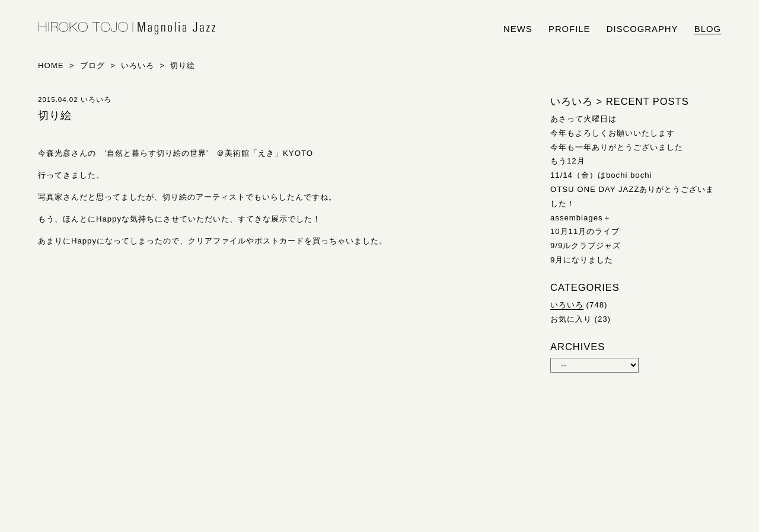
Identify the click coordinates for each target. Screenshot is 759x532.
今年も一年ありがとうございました (617, 147)
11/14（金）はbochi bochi (601, 175)
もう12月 (568, 161)
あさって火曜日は (583, 119)
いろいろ (567, 305)
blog (708, 29)
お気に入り (571, 319)
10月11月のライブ (585, 231)
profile (569, 29)
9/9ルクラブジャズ (586, 246)
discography (642, 29)
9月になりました (582, 260)
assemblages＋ (581, 218)
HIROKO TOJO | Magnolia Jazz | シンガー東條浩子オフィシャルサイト (127, 28)
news (518, 29)
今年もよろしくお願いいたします (613, 133)
